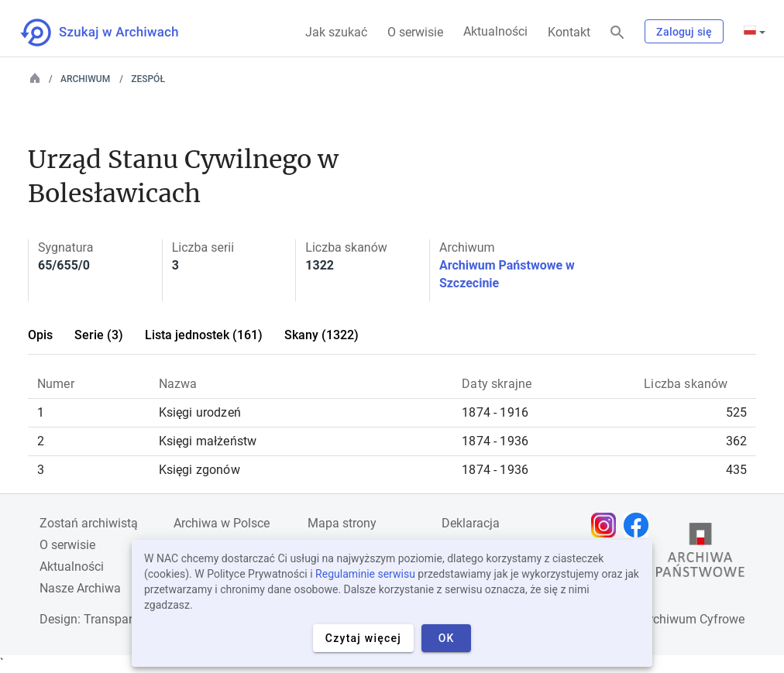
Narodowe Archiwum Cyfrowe (664, 619)
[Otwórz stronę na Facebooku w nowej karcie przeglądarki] (640, 525)
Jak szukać (336, 32)
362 (736, 441)
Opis (40, 335)
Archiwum (85, 79)
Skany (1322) (322, 335)
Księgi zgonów (199, 470)
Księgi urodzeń (200, 412)
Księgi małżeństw (208, 441)
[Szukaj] (617, 33)
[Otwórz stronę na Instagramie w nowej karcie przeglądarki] (607, 525)
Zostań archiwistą (89, 523)
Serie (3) (99, 335)
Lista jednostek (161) (204, 335)
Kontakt (569, 32)
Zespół (148, 79)
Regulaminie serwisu (365, 574)
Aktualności (495, 31)
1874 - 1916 (495, 412)
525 (736, 412)
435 (736, 470)
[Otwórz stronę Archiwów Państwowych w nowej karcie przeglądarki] (700, 554)
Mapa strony (342, 523)
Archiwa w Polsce (222, 523)
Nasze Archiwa (80, 588)
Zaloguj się (684, 32)
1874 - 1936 (495, 441)
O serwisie (415, 32)
